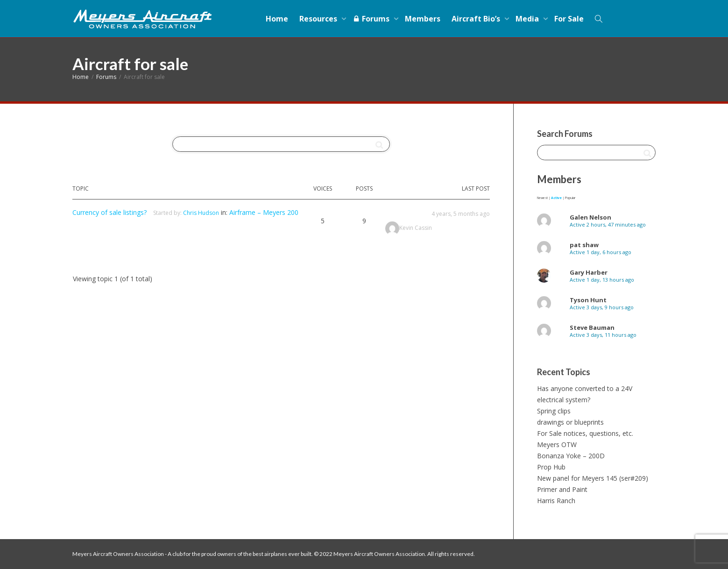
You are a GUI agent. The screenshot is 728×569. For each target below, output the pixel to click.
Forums (372, 19)
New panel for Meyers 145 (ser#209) (593, 478)
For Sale (569, 19)
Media (528, 19)
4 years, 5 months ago (461, 214)
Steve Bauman (592, 327)
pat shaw (584, 245)
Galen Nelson (590, 217)
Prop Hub (551, 467)
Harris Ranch (556, 501)
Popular (570, 198)
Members (423, 19)
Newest (542, 198)
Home (277, 19)
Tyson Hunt (588, 300)
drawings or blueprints (570, 422)
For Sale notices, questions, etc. (585, 433)
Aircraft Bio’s (477, 19)
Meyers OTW (557, 445)
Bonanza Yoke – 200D (571, 456)
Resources (319, 19)
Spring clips (554, 411)
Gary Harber (589, 272)
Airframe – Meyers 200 (264, 212)
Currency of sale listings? (110, 212)
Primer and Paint (562, 489)
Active (556, 198)
